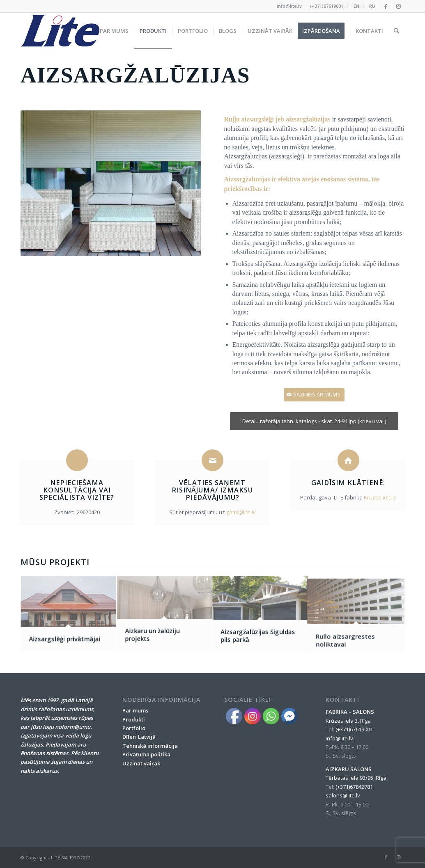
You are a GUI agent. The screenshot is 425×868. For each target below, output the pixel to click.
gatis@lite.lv (241, 512)
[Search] (396, 31)
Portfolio (134, 728)
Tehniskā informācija (150, 746)
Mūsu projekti (55, 562)
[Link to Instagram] (398, 6)
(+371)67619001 (327, 6)
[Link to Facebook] (386, 6)
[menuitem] (327, 6)
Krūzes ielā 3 (380, 497)
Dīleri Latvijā (139, 737)
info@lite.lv (289, 6)
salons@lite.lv (343, 795)
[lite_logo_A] (60, 31)
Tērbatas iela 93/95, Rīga (356, 778)
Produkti (134, 719)
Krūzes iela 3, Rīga (348, 721)
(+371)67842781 (354, 787)
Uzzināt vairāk (141, 763)
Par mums (135, 710)
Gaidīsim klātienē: (348, 483)
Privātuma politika (146, 754)
